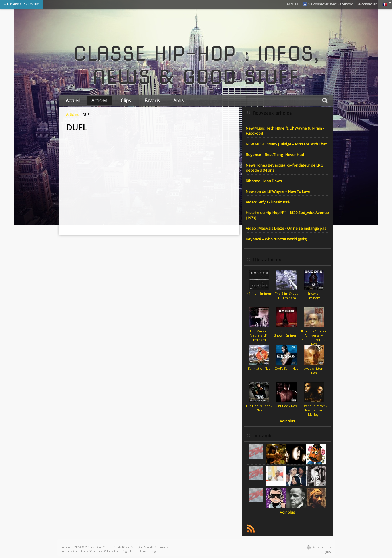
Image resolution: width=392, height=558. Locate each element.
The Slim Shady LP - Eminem (286, 296)
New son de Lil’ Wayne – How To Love (278, 191)
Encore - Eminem (314, 296)
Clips (126, 100)
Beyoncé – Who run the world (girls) (276, 239)
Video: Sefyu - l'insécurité (268, 202)
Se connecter (366, 4)
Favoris (152, 100)
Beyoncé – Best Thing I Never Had (275, 155)
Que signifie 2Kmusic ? (153, 547)
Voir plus (287, 421)
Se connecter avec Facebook (327, 5)
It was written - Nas (314, 371)
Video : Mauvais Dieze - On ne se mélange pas (286, 228)
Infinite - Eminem (259, 293)
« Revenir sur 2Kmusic (22, 4)
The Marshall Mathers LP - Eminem (259, 335)
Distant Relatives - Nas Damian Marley (314, 410)
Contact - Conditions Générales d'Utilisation (90, 551)
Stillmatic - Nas (259, 368)
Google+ (154, 551)
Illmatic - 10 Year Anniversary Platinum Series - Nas (314, 337)
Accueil (292, 4)
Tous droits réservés (120, 547)
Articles (99, 100)
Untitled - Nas (287, 406)
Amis (178, 100)
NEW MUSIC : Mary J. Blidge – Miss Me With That (286, 144)
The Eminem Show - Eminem (287, 333)
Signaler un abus (134, 551)
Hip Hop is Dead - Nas (259, 408)
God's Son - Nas (287, 368)
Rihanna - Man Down (264, 181)
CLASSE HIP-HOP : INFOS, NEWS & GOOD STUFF (196, 66)
